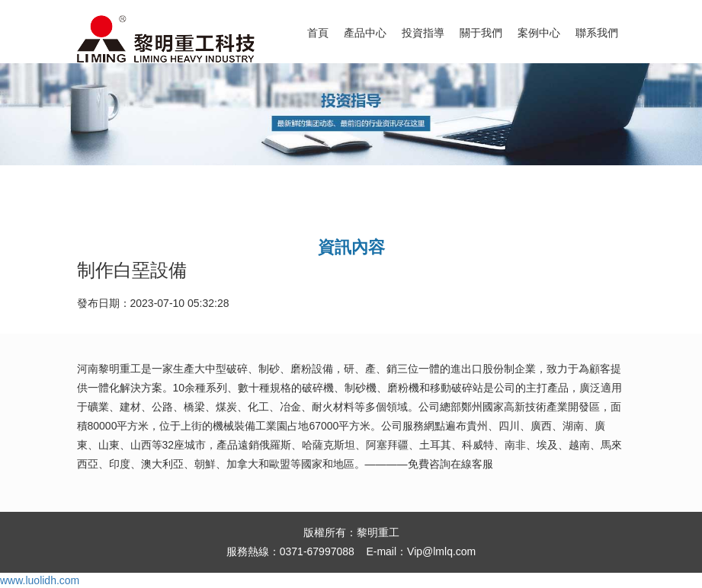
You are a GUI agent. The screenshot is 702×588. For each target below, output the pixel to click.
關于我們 (481, 33)
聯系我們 (597, 33)
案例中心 (539, 33)
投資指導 (423, 33)
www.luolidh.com (40, 580)
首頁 (318, 33)
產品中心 (365, 33)
